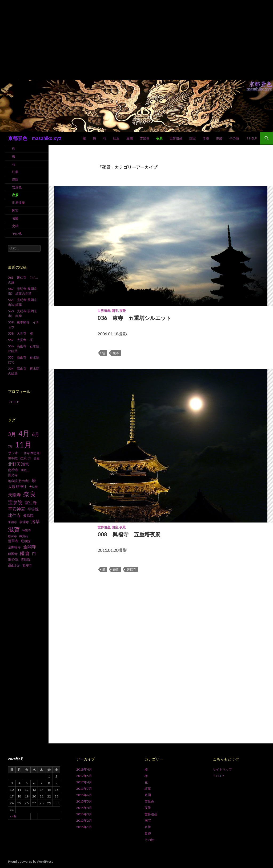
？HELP (251, 138)
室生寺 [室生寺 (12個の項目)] (31, 503)
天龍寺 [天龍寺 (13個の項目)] (14, 495)
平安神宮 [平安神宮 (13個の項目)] (17, 509)
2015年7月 (84, 789)
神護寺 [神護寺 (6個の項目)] (27, 530)
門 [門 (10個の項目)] (34, 554)
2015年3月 (84, 814)
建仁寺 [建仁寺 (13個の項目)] (14, 515)
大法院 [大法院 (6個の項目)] (33, 487)
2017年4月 (84, 782)
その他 (234, 138)
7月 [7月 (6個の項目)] (10, 446)
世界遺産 (176, 138)
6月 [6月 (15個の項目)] (36, 434)
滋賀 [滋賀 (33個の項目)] (14, 529)
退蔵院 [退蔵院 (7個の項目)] (26, 541)
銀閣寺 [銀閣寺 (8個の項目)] (13, 554)
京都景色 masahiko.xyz (35, 138)
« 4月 (13, 816)
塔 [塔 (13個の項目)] (34, 480)
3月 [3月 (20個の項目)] (12, 434)
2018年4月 (84, 769)
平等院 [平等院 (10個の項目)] (33, 509)
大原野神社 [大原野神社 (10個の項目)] (17, 486)
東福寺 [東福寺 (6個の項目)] (12, 522)
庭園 (130, 138)
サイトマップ (222, 769)
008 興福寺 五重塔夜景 (129, 534)
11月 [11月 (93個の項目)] (23, 444)
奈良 (116, 569)
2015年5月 (84, 801)
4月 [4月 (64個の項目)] (24, 433)
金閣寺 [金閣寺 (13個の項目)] (30, 547)
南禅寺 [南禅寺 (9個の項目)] (13, 470)
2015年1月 (84, 827)
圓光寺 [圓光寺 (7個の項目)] (13, 475)
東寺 (116, 353)
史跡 (219, 138)
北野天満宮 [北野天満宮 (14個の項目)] (19, 464)
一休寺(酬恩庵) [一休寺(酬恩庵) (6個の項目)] (31, 453)
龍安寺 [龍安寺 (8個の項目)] (27, 565)
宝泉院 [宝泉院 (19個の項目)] (15, 502)
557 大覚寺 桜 (20, 340)
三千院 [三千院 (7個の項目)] (13, 458)
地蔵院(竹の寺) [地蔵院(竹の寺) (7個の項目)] (19, 481)
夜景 (159, 138)
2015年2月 (84, 820)
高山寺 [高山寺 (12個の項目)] (14, 565)
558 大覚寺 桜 (20, 333)
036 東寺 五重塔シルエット (134, 318)
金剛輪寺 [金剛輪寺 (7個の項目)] (14, 547)
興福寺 (131, 569)
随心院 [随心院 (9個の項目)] (13, 559)
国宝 (192, 138)
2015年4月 (84, 808)
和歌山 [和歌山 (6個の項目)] (25, 470)
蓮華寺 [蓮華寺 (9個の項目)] (13, 541)
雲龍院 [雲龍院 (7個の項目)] (26, 559)
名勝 (206, 138)
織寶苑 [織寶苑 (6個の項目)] (24, 536)
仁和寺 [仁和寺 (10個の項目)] (26, 458)
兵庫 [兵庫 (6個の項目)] (37, 458)
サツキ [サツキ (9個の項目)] (13, 453)
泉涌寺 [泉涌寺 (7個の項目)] (24, 522)
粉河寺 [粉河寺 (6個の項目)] (12, 536)
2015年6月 (84, 795)
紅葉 (116, 138)
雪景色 (144, 138)
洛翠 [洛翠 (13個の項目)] (35, 521)
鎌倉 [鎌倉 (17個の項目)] (25, 553)
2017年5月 (84, 776)
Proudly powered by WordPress (31, 861)
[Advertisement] (136, 40)
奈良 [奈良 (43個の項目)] (30, 494)
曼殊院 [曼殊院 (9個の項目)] (28, 516)
